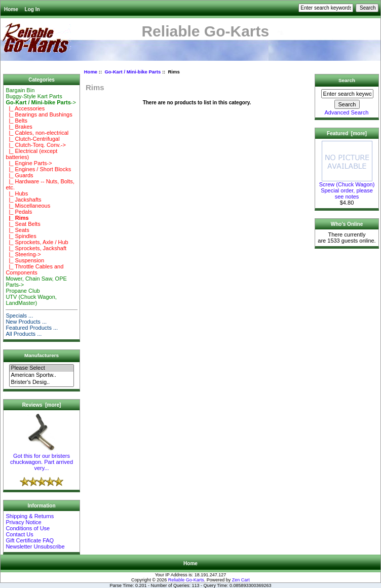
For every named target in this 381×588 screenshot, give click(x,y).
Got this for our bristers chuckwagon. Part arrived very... (42, 459)
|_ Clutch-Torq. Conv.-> (36, 145)
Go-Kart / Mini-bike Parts (132, 72)
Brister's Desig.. (41, 382)
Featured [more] (347, 133)
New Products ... (26, 322)
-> (41, 102)
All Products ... (24, 334)
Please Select (41, 368)
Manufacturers (42, 355)
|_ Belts (16, 121)
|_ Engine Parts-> (29, 163)
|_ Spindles (21, 236)
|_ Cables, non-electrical (37, 133)
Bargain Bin (20, 90)
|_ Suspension (25, 260)
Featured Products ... (32, 328)
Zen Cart (241, 580)
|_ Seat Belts (23, 224)
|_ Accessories (25, 108)
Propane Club (23, 291)
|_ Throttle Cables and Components (34, 269)
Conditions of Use (28, 528)
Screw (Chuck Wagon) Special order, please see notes (347, 188)
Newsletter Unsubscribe (35, 546)
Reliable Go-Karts (186, 580)
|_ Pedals (19, 212)
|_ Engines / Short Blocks (38, 169)
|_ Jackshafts (23, 200)
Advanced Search (347, 112)
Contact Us (19, 534)
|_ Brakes (19, 127)
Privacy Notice (23, 522)
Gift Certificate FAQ (30, 540)
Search (347, 80)
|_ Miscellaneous (28, 206)
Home (11, 9)
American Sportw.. (41, 375)
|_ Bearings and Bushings (39, 114)
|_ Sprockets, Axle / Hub (37, 242)
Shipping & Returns (30, 516)
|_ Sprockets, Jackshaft (36, 248)
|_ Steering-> (23, 254)
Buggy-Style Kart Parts (34, 96)
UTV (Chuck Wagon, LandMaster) (31, 300)
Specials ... (19, 316)
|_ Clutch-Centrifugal (32, 139)
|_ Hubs (17, 193)
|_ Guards (19, 175)
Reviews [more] (42, 405)
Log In (32, 9)
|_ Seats (17, 230)
